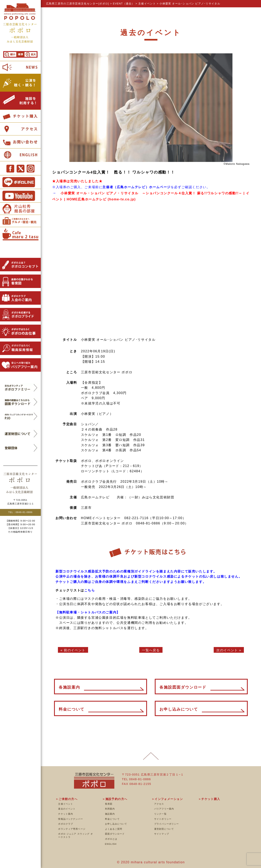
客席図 (109, 804)
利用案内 (110, 809)
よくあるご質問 (114, 829)
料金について (112, 819)
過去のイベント (67, 809)
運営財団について (164, 829)
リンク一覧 (160, 814)
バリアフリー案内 (164, 809)
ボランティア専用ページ (72, 829)
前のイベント (75, 650)
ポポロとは (111, 839)
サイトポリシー (163, 819)
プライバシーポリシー (166, 824)
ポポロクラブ (66, 824)
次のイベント (227, 650)
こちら (90, 590)
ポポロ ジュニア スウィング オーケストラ (75, 835)
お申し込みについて (116, 824)
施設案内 (110, 814)
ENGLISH (111, 844)
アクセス (159, 804)
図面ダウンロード (115, 834)
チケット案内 (66, 814)
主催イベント (66, 804)
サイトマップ (162, 834)
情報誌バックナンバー (70, 819)
